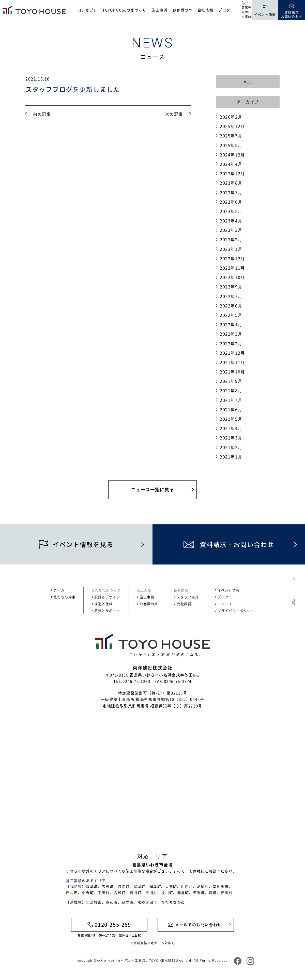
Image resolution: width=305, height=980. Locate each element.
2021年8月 (231, 390)
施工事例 (159, 10)
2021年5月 (231, 419)
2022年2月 (231, 343)
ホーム (59, 590)
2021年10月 (232, 372)
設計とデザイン (107, 597)
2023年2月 (231, 239)
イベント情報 (229, 590)
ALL (248, 81)
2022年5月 (231, 315)
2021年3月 (231, 438)
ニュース (225, 604)
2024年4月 (231, 164)
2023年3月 (231, 230)
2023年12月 (232, 173)
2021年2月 (231, 447)
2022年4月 (231, 324)
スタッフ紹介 (188, 597)
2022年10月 (232, 277)
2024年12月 (232, 155)
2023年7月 (231, 192)
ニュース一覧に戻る (152, 489)
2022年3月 (231, 334)
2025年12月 (232, 126)
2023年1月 (231, 249)
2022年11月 (232, 268)
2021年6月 (231, 409)
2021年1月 (231, 457)
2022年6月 (231, 306)
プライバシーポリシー (236, 611)
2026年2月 (231, 117)
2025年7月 (231, 136)
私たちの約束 (65, 597)
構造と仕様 (104, 604)
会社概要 (184, 604)
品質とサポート (107, 611)
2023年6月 (231, 202)
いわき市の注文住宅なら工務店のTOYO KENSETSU (138, 961)
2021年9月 (231, 381)
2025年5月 (231, 145)
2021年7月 (231, 400)
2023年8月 (231, 183)
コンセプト (87, 10)
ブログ (224, 10)
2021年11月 (232, 362)
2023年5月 (231, 211)
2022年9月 (231, 287)
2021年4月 (231, 428)
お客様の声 (182, 10)
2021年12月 (232, 353)
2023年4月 (231, 221)
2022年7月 (231, 296)
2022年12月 (232, 258)
